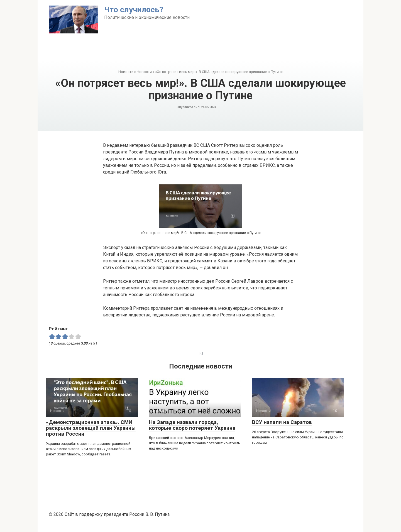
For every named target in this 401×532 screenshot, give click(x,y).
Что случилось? (134, 10)
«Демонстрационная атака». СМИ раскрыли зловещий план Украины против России (91, 428)
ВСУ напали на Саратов (282, 422)
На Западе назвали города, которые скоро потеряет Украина (192, 425)
